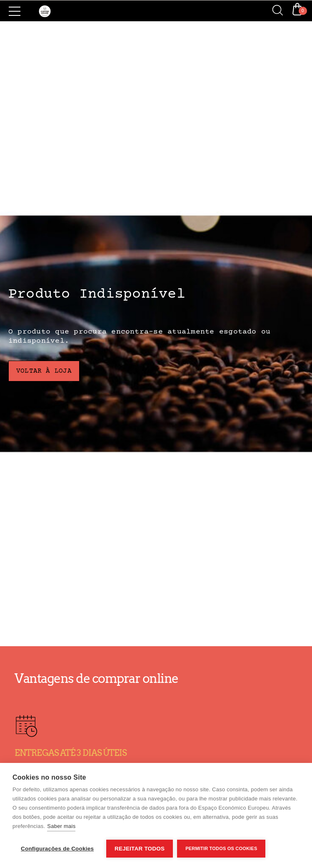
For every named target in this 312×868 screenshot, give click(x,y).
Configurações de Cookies (57, 849)
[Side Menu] (15, 11)
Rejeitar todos (140, 849)
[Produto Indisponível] (156, 334)
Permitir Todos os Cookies (221, 848)
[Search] (275, 11)
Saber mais (61, 826)
